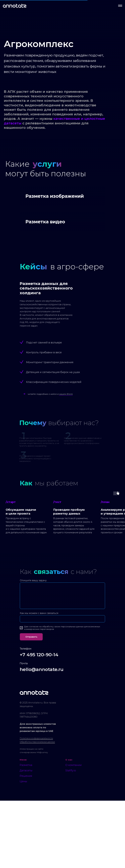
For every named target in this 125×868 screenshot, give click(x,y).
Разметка (26, 832)
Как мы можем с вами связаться (39, 680)
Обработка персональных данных (37, 809)
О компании (73, 832)
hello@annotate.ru (42, 737)
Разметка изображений (55, 230)
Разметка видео (45, 289)
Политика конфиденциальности (36, 806)
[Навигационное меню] (120, 6)
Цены (23, 849)
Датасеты (26, 838)
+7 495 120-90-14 (39, 722)
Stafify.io (71, 838)
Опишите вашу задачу (33, 648)
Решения (26, 843)
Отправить (31, 704)
